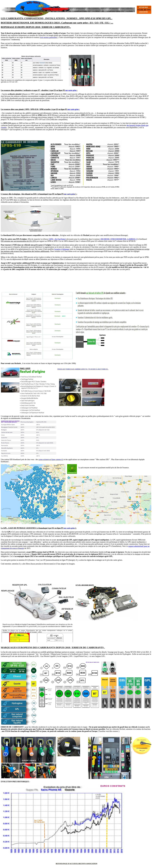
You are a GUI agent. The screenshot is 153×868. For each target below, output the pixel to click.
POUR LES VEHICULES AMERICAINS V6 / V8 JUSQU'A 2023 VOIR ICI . (83, 369)
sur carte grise (71, 90)
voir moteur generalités (49, 37)
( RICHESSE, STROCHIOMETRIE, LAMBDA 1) (118, 239)
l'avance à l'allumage (62, 249)
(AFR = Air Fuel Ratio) (57, 239)
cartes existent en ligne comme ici (51, 459)
